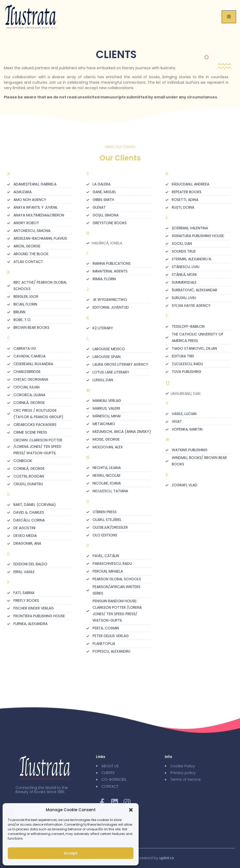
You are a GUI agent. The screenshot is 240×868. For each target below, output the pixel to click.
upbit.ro (167, 858)
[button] (131, 810)
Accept (71, 853)
